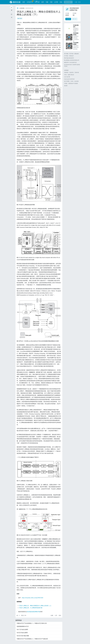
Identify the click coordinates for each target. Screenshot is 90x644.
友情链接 (66, 70)
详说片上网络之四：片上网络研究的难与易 (31, 608)
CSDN (72, 81)
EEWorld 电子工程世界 (71, 65)
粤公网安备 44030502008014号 (72, 60)
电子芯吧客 (67, 81)
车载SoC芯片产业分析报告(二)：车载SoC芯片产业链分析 (32, 639)
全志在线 (76, 81)
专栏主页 (74, 19)
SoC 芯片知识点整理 (22, 630)
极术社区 (15, 2)
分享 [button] (56, 615)
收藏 (52, 615)
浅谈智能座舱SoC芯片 (23, 626)
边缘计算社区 (71, 75)
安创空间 (71, 72)
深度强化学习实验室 (73, 83)
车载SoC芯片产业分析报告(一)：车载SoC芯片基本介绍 (32, 623)
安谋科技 (66, 72)
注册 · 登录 (78, 2)
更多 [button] (60, 615)
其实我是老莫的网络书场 (33, 612)
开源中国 (77, 72)
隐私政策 (77, 54)
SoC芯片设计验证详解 (23, 636)
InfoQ (65, 75)
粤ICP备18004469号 (69, 58)
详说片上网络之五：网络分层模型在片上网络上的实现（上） (36, 606)
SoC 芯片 (20, 18)
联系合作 (71, 56)
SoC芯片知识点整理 (22, 633)
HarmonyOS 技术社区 (69, 79)
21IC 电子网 (67, 77)
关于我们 (66, 56)
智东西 (66, 86)
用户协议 (71, 54)
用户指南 (66, 54)
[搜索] (68, 2)
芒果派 (66, 83)
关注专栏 (68, 19)
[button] (12, 17)
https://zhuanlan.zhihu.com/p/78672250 (32, 598)
